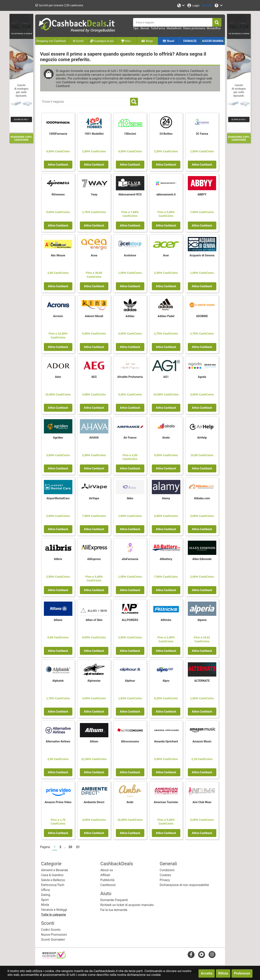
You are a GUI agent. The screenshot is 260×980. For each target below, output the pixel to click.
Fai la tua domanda (114, 910)
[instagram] (212, 954)
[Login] (193, 5)
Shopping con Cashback (51, 41)
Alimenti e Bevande (55, 870)
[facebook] (191, 954)
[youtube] (202, 954)
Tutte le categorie (54, 915)
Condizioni (167, 870)
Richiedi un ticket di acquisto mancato (127, 905)
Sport (45, 900)
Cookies (165, 875)
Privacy (165, 880)
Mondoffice (214, 28)
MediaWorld (174, 28)
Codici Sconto (51, 930)
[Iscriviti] (207, 5)
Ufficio (46, 890)
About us (107, 870)
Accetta (207, 973)
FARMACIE (190, 41)
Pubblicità (107, 880)
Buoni (169, 41)
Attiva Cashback (58, 165)
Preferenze (242, 973)
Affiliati (105, 875)
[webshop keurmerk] (54, 957)
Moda (45, 905)
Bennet (145, 28)
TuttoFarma (158, 28)
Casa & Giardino (52, 875)
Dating (46, 895)
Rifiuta (223, 973)
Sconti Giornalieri (53, 940)
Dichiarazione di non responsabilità (184, 885)
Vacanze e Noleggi (54, 910)
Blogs (147, 41)
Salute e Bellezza (53, 880)
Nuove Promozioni (54, 935)
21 (78, 847)
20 (70, 847)
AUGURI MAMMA (213, 41)
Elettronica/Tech (53, 885)
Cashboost (108, 885)
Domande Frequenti (114, 900)
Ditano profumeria (194, 28)
